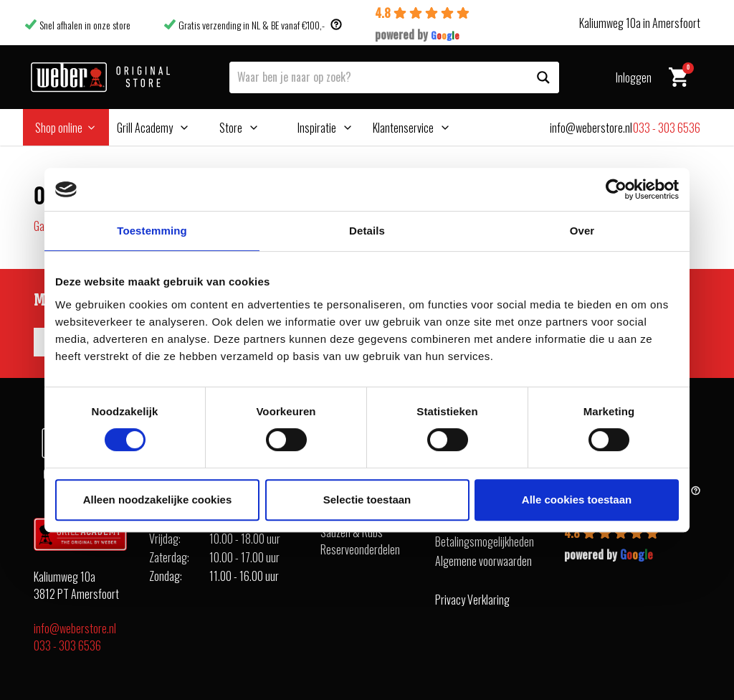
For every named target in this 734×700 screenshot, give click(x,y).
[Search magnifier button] (543, 77)
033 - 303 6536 (67, 645)
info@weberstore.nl (75, 628)
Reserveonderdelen (360, 549)
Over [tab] (582, 231)
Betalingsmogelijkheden (485, 541)
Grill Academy (145, 128)
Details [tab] (367, 231)
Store (231, 128)
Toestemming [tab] (152, 231)
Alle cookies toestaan (577, 500)
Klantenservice (403, 128)
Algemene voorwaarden (483, 561)
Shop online (59, 128)
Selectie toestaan (367, 500)
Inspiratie (317, 128)
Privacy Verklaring (472, 600)
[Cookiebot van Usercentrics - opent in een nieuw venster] (616, 189)
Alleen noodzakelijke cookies (158, 500)
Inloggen (634, 77)
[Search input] (380, 76)
